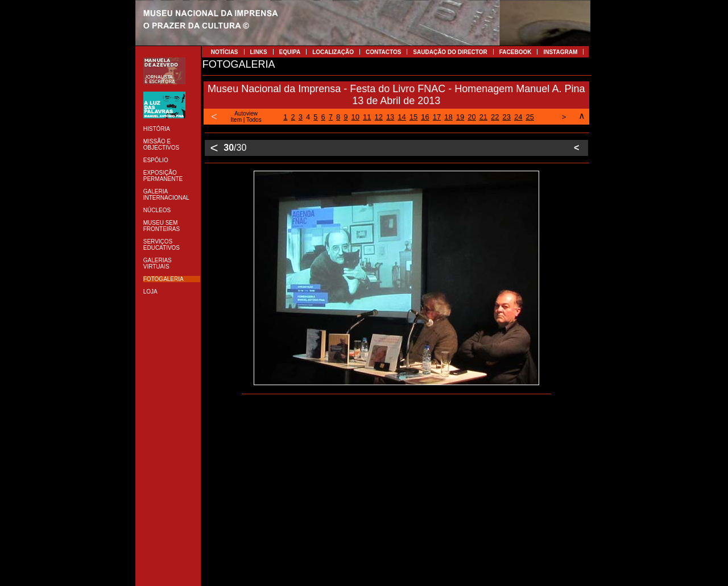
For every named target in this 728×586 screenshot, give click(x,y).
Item (236, 120)
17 (437, 117)
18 (448, 117)
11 (367, 117)
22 (495, 117)
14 (402, 117)
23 (507, 117)
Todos (254, 120)
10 (355, 117)
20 (471, 117)
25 (530, 117)
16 (425, 117)
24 (518, 117)
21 (483, 117)
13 (390, 117)
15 (413, 117)
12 (378, 117)
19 (460, 117)
